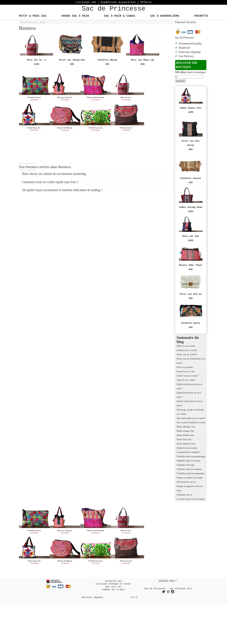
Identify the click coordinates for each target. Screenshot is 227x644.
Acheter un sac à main (187, 350)
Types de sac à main (186, 380)
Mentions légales (92, 597)
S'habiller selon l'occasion (188, 461)
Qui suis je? (114, 587)
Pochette (201, 16)
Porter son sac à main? (187, 354)
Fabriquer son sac (185, 495)
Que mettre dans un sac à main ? (191, 418)
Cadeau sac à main (114, 590)
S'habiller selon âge (186, 465)
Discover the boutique (187, 65)
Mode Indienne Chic (186, 444)
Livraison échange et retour (114, 584)
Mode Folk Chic (184, 439)
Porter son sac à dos (186, 371)
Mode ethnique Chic (186, 427)
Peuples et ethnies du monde (190, 478)
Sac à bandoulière (165, 16)
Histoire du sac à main (187, 448)
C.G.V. (135, 597)
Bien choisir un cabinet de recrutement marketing (54, 174)
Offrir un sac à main (186, 346)
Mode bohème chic (185, 435)
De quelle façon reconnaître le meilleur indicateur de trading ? (62, 190)
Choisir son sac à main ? (188, 376)
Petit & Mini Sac (33, 16)
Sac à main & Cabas (119, 16)
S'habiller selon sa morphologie (191, 456)
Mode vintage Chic (185, 431)
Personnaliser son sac (186, 482)
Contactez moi (113, 581)
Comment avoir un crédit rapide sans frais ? (50, 182)
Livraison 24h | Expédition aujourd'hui (113, 2)
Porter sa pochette (185, 367)
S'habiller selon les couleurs (189, 469)
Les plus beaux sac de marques (191, 499)
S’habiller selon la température (191, 473)
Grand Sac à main (75, 16)
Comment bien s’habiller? (188, 452)
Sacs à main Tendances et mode (191, 422)
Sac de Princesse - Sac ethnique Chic (168, 589)
